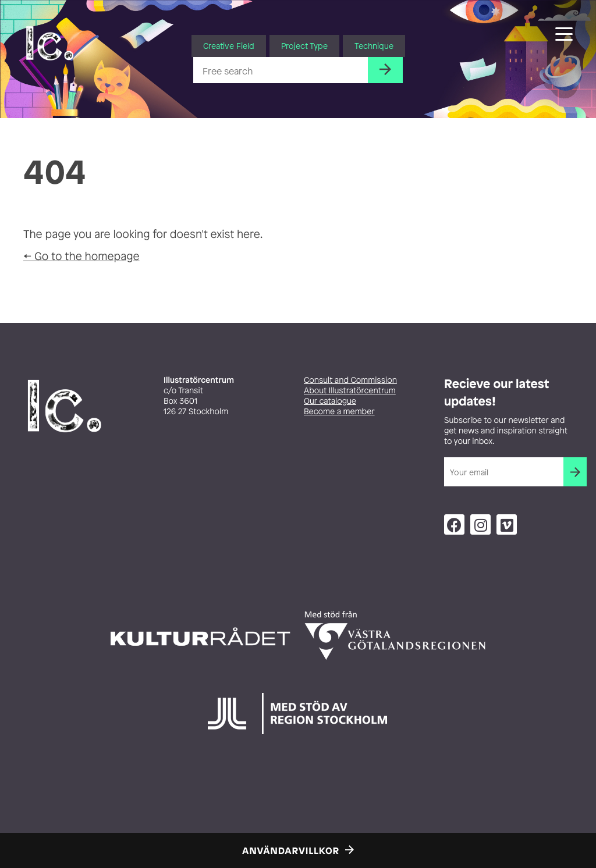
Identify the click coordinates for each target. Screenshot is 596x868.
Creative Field (229, 46)
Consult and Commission (350, 380)
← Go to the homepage (81, 256)
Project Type (304, 46)
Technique (374, 46)
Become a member (339, 412)
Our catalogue (330, 401)
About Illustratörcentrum (350, 391)
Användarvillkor (291, 851)
